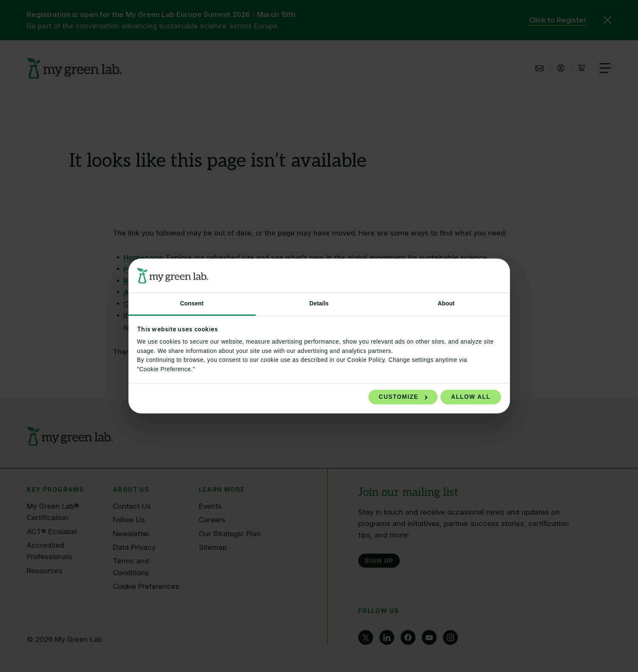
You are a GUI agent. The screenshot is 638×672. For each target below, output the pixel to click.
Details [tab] (319, 304)
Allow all (471, 397)
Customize (403, 397)
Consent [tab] (192, 304)
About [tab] (446, 304)
